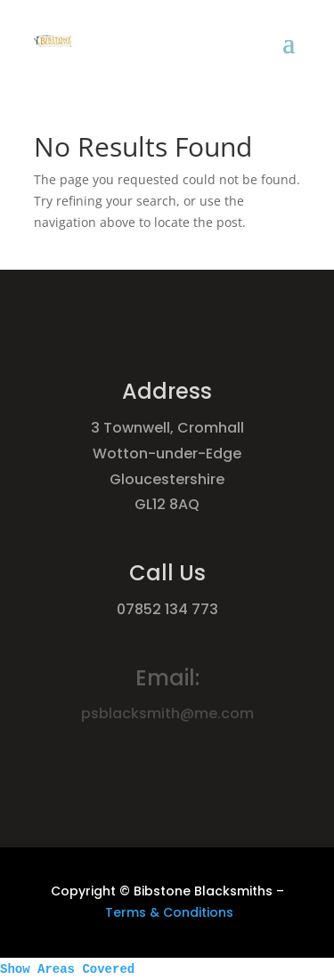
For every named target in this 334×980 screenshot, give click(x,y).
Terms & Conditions (169, 912)
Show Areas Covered (67, 969)
